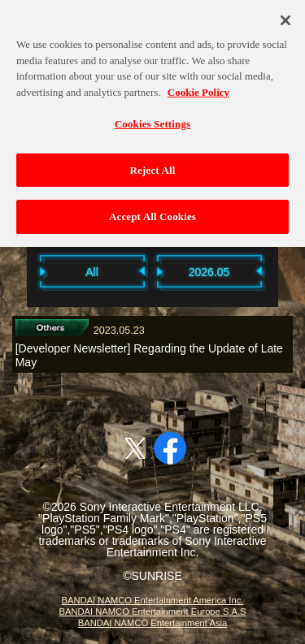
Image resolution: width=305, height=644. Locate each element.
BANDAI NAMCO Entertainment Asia (152, 623)
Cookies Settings (152, 120)
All (92, 272)
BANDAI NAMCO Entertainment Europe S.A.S (152, 612)
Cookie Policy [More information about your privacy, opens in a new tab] (198, 87)
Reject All (153, 166)
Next (287, 271)
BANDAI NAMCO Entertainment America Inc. (153, 600)
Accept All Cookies (152, 212)
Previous (19, 271)
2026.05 (209, 272)
